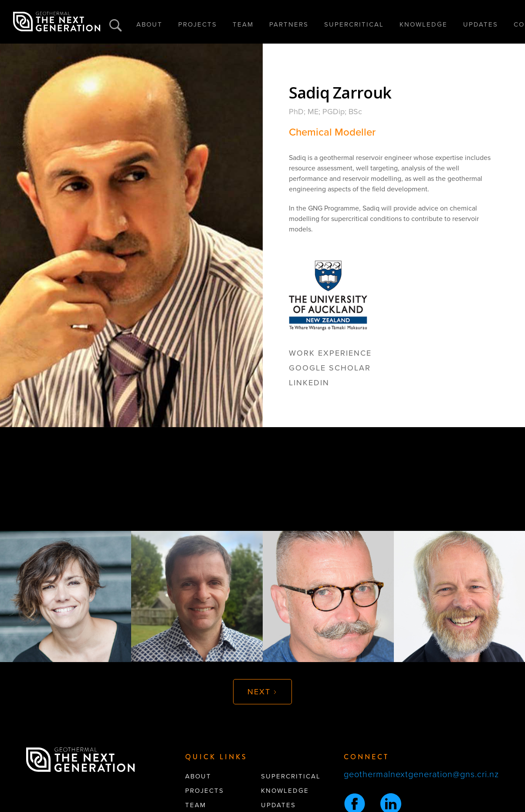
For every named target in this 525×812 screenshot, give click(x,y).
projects (205, 791)
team (196, 805)
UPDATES (481, 24)
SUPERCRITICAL (354, 24)
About (198, 776)
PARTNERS (289, 24)
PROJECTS (198, 24)
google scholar (330, 368)
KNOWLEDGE (423, 24)
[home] (57, 22)
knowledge (285, 791)
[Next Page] (262, 692)
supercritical (291, 776)
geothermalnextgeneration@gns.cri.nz (421, 775)
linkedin (309, 383)
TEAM (243, 24)
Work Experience (330, 353)
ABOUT (149, 24)
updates (278, 805)
